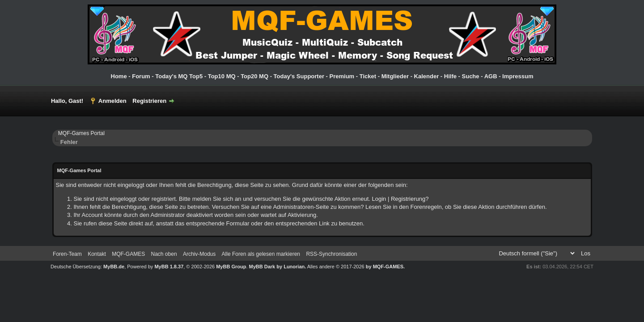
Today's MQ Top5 (180, 76)
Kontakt (97, 254)
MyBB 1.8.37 (169, 267)
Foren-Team (67, 254)
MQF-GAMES (128, 254)
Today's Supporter (299, 76)
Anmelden (112, 101)
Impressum (518, 76)
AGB (491, 76)
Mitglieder (395, 76)
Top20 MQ (254, 76)
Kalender (427, 76)
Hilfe (450, 76)
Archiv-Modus (199, 254)
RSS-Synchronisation (331, 254)
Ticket (368, 76)
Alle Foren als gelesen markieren (261, 254)
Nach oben (164, 254)
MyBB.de (114, 267)
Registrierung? (410, 199)
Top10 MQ (222, 76)
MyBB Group (231, 267)
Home (119, 76)
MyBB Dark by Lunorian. (278, 267)
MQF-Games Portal (81, 133)
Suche (471, 76)
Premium (342, 76)
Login (379, 199)
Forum (141, 76)
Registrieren (149, 101)
